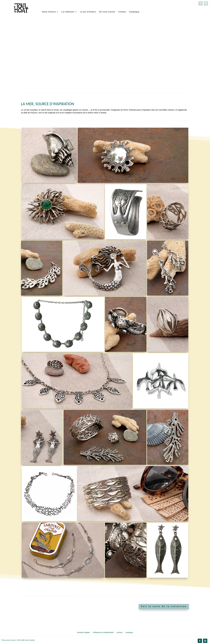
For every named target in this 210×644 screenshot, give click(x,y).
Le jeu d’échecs (88, 12)
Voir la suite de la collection (164, 606)
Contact (122, 12)
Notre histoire (49, 12)
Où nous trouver (107, 12)
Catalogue (134, 12)
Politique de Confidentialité (103, 633)
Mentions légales (83, 633)
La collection (68, 12)
